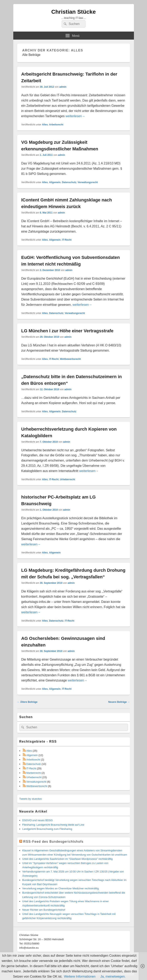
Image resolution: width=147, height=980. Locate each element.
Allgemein (55, 182)
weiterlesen (75, 116)
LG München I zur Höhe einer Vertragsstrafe (67, 331)
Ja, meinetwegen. (113, 976)
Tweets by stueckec (31, 799)
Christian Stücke (73, 12)
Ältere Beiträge (27, 702)
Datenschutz (69, 182)
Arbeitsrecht (56, 125)
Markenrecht (34, 773)
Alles (45, 125)
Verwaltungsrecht (88, 182)
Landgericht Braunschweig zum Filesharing (47, 829)
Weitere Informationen (80, 976)
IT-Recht (67, 240)
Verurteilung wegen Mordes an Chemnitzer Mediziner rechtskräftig (61, 888)
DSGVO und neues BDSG (38, 820)
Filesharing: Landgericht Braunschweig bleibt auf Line (53, 825)
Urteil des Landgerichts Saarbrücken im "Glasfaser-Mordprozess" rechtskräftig (68, 859)
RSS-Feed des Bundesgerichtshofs (53, 842)
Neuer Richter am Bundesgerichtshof (44, 910)
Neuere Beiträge (119, 702)
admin (63, 87)
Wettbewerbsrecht (70, 359)
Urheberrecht (67, 479)
